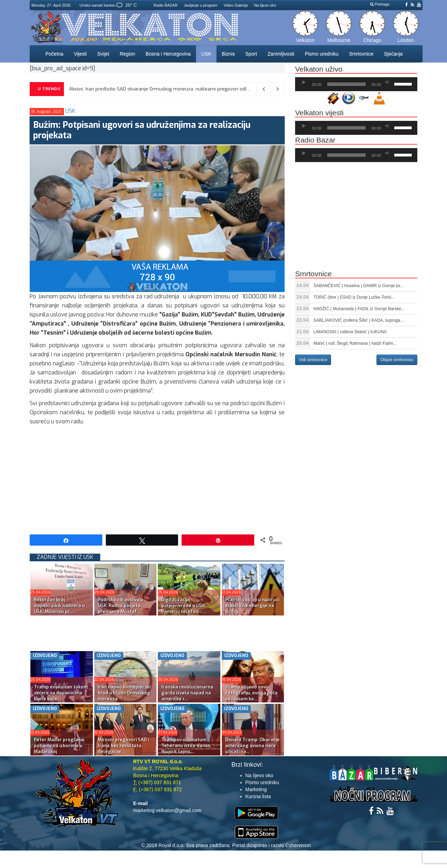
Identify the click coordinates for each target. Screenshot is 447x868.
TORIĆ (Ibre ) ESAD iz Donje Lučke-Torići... (354, 297)
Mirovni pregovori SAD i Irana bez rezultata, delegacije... (123, 746)
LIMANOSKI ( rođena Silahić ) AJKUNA (350, 332)
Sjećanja (393, 54)
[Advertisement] (157, 479)
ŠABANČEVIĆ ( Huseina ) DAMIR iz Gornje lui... (359, 286)
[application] (356, 84)
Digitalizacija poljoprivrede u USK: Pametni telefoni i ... (184, 606)
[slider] (347, 84)
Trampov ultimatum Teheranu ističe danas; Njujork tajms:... (186, 746)
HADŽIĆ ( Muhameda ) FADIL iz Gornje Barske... (359, 309)
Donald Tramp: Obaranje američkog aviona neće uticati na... (252, 746)
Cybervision (298, 845)
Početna (54, 54)
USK (206, 54)
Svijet (103, 54)
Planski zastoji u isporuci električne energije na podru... (252, 606)
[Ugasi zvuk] (387, 82)
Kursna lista (258, 796)
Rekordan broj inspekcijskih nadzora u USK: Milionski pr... (59, 606)
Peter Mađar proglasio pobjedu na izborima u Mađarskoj (59, 746)
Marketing (256, 789)
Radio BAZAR (166, 5)
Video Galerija (236, 5)
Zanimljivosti (281, 54)
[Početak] (304, 82)
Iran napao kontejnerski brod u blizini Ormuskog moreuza (124, 693)
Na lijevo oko (265, 5)
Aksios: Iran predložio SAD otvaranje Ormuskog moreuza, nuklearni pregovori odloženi (164, 89)
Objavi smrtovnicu (397, 360)
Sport (251, 54)
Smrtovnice (361, 54)
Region (127, 54)
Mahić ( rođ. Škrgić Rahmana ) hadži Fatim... (355, 343)
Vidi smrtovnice (313, 360)
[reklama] (157, 276)
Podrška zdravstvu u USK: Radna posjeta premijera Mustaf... (120, 606)
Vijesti (80, 54)
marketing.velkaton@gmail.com (167, 810)
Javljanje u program (200, 5)
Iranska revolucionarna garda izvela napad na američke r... (187, 693)
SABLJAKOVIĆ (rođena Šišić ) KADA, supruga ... (359, 320)
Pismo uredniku (322, 54)
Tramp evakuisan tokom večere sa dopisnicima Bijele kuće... (61, 693)
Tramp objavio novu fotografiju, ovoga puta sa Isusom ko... (251, 693)
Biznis (228, 54)
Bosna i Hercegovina (168, 54)
